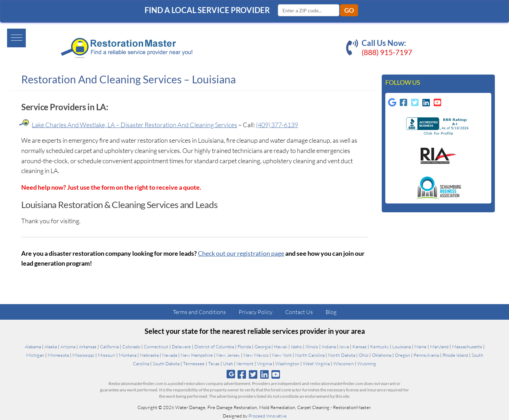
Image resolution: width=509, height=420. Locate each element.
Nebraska (149, 355)
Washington (287, 363)
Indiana (329, 347)
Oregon (402, 355)
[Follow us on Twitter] (253, 374)
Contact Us (299, 312)
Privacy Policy (256, 312)
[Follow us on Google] (392, 102)
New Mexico (256, 355)
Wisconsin (344, 363)
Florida (244, 347)
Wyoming (367, 363)
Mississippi (83, 355)
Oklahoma (382, 355)
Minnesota (58, 355)
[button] (13, 38)
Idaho (296, 347)
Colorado (131, 347)
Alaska (51, 347)
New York (282, 355)
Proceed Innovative (268, 416)
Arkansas (88, 347)
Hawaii (281, 347)
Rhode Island (455, 355)
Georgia (262, 347)
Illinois (312, 347)
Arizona (68, 347)
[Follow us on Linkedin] (426, 102)
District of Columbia (214, 347)
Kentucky (379, 347)
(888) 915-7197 (387, 52)
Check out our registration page (241, 253)
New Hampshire (197, 355)
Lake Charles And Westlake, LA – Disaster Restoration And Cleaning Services (134, 125)
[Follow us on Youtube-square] (438, 102)
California (109, 347)
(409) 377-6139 (277, 125)
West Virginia (316, 363)
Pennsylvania (426, 355)
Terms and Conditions (199, 312)
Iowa (344, 347)
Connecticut (156, 347)
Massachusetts (467, 347)
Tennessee (194, 363)
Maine (420, 347)
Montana (128, 355)
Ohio (364, 355)
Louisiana (402, 347)
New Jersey (228, 355)
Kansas (359, 347)
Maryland (439, 347)
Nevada (170, 355)
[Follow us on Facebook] (242, 374)
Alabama (33, 347)
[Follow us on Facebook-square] (404, 102)
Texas (214, 363)
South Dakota (166, 363)
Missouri (107, 355)
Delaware (181, 347)
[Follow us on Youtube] (276, 374)
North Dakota (342, 355)
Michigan (35, 355)
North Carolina (310, 355)
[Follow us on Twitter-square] (415, 102)
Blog (331, 312)
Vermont (245, 363)
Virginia (264, 363)
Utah (228, 363)
